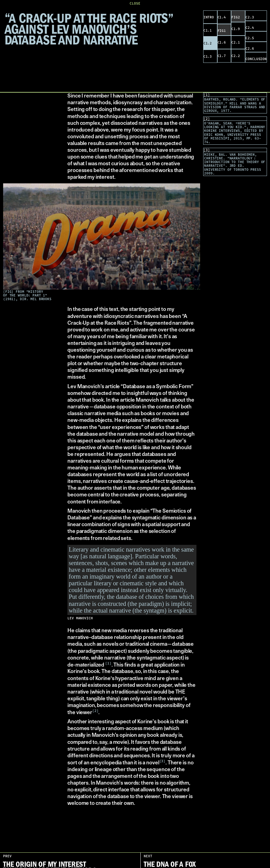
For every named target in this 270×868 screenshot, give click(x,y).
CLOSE (135, 3)
